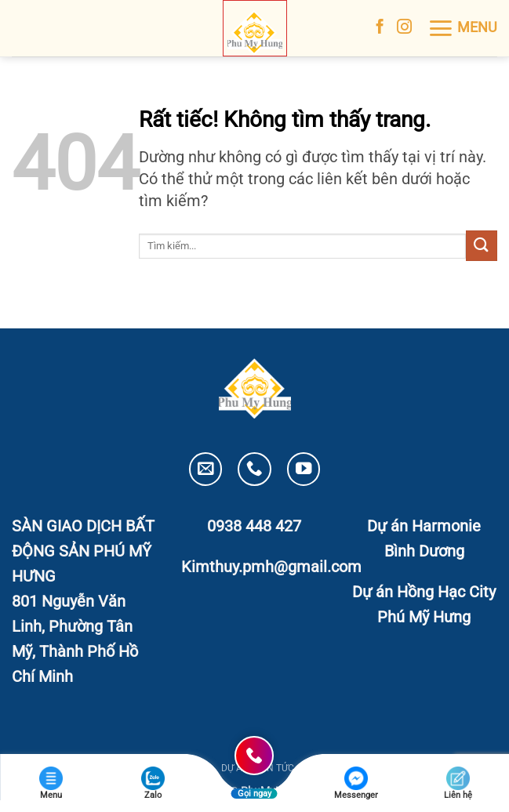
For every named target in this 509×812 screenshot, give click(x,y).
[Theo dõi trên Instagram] (404, 28)
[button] (462, 28)
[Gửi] (482, 246)
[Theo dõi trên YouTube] (304, 469)
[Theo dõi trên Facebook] (380, 28)
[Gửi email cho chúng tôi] (206, 469)
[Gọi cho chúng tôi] (254, 469)
